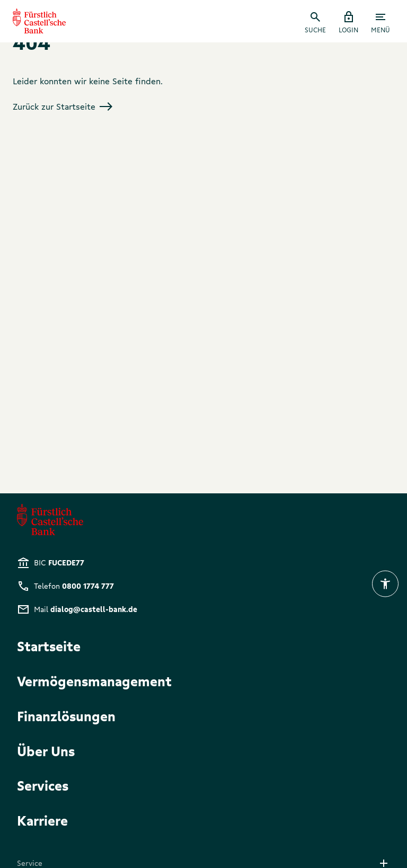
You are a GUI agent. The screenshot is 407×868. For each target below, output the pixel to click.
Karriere (42, 820)
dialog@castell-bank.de (94, 609)
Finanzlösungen (66, 716)
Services (43, 785)
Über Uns (46, 751)
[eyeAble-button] (385, 584)
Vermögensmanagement (94, 681)
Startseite (49, 646)
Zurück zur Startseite (63, 107)
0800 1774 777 (88, 586)
